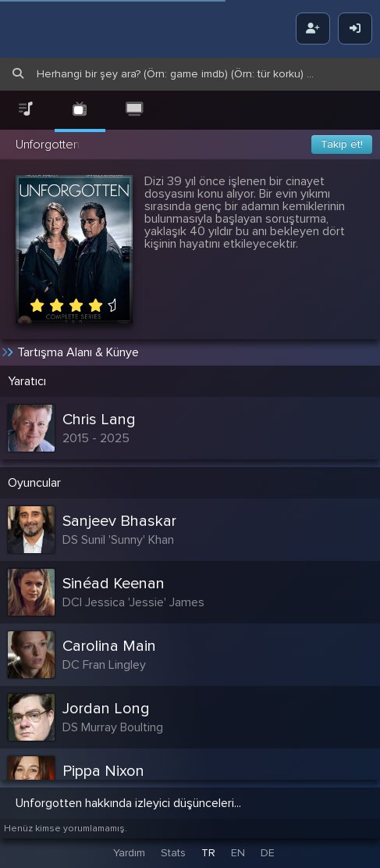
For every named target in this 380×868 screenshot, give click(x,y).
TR (208, 853)
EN (238, 853)
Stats (173, 853)
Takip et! (342, 144)
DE (268, 853)
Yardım (129, 853)
